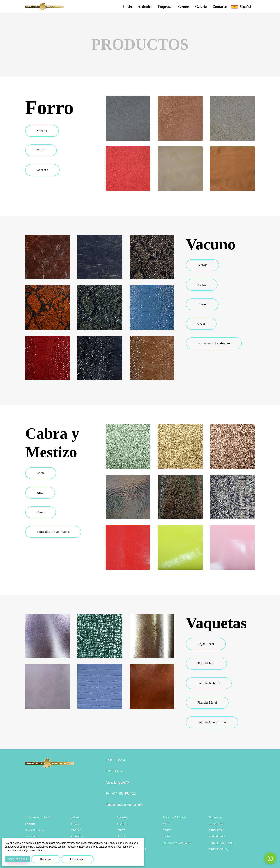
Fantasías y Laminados (215, 343)
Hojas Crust (207, 644)
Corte (42, 473)
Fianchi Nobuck (210, 683)
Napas (203, 285)
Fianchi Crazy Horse (213, 722)
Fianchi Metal (208, 702)
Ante (41, 493)
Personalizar (81, 859)
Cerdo (42, 150)
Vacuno (43, 131)
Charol (203, 304)
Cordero (43, 170)
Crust (202, 324)
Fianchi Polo (207, 663)
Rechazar (48, 859)
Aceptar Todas (18, 859)
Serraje (203, 265)
